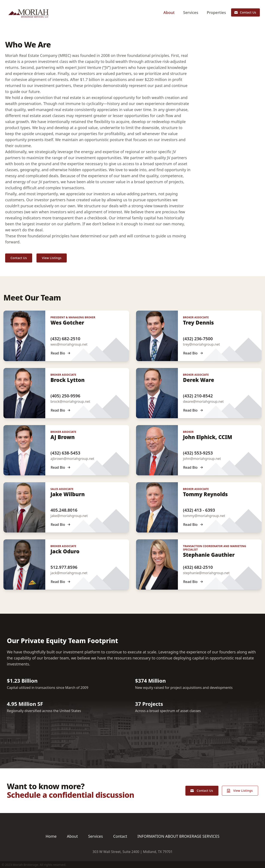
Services (191, 12)
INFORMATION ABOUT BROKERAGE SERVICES (179, 836)
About (169, 12)
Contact (120, 836)
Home (51, 836)
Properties (216, 12)
